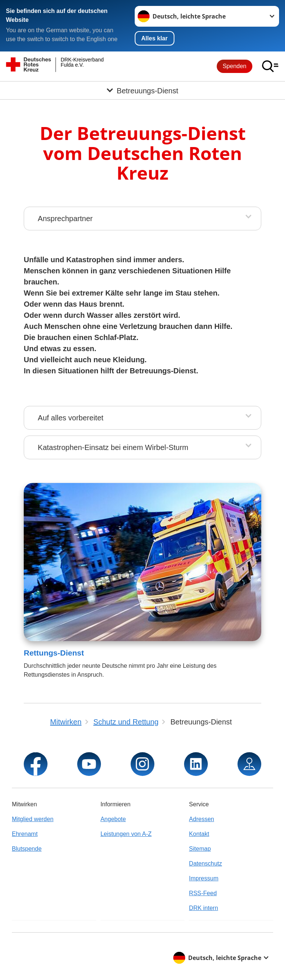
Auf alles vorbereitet (71, 418)
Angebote (113, 819)
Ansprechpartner (65, 219)
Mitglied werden (33, 819)
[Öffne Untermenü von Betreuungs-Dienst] (142, 90)
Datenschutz (205, 864)
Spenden (235, 66)
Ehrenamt (25, 834)
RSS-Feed (203, 893)
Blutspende (27, 849)
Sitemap (200, 849)
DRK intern (203, 908)
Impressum (204, 878)
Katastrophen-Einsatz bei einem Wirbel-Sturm (113, 447)
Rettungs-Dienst (54, 653)
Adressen (202, 819)
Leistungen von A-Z (126, 834)
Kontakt (199, 834)
